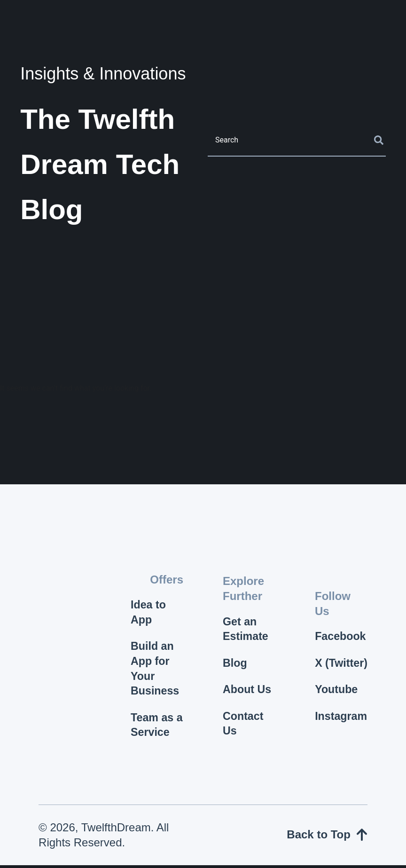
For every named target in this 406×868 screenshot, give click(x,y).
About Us (248, 691)
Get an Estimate (246, 629)
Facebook (341, 629)
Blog (235, 664)
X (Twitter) (337, 664)
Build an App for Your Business (156, 670)
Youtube (337, 699)
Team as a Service (155, 728)
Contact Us (244, 726)
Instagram (341, 726)
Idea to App (149, 613)
